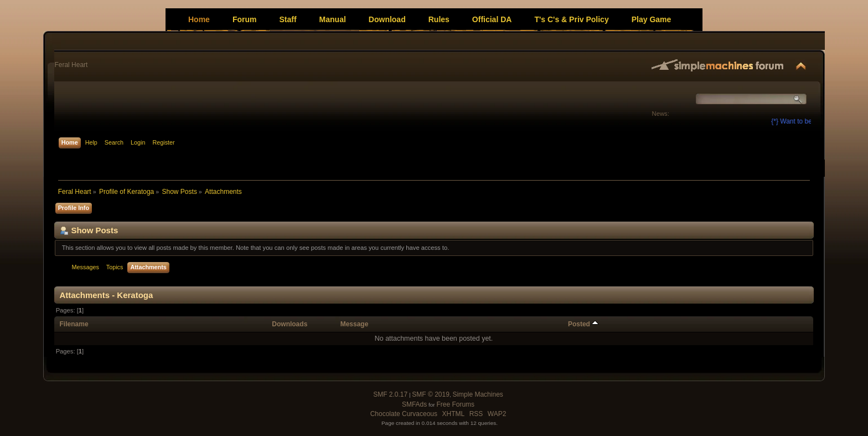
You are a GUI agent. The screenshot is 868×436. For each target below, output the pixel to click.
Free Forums (455, 404)
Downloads (290, 324)
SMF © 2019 (431, 394)
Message (355, 324)
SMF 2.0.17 (390, 394)
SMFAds (414, 404)
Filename (74, 324)
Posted (583, 324)
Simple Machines (477, 394)
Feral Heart (71, 65)
